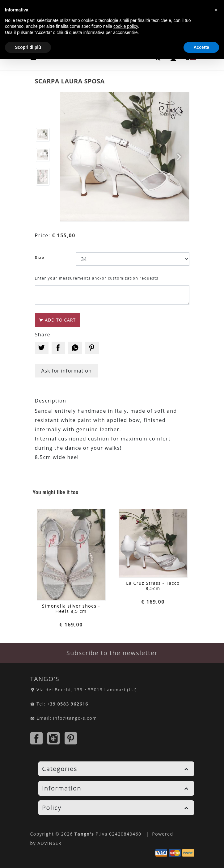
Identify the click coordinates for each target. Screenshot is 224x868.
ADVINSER (49, 843)
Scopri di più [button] (28, 47)
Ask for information (67, 371)
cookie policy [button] (126, 26)
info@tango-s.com (75, 718)
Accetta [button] (201, 47)
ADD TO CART (57, 320)
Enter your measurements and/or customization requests (97, 278)
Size (40, 257)
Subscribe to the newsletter (112, 653)
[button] (70, 157)
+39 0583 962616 (68, 704)
